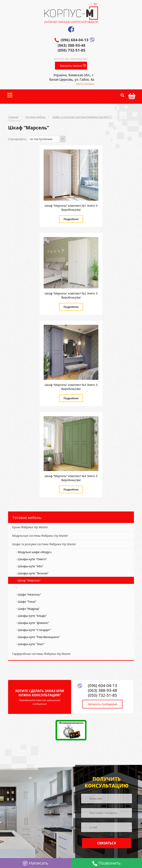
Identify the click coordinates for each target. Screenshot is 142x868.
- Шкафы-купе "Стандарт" (33, 630)
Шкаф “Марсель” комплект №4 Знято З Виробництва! (71, 478)
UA (90, 4)
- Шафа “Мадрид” (28, 609)
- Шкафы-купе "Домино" (33, 623)
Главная (13, 117)
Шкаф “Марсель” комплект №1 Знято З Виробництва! (71, 208)
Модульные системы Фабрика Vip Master (40, 536)
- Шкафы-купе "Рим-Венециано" (38, 637)
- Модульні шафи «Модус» (34, 552)
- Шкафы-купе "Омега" (31, 559)
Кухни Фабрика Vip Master (30, 527)
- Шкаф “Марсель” (28, 580)
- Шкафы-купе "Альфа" (31, 616)
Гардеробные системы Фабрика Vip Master (41, 654)
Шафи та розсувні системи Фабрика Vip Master (82, 117)
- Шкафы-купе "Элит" (30, 644)
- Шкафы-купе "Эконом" (32, 573)
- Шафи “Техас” (26, 602)
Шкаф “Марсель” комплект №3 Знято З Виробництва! (71, 387)
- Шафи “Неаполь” (28, 594)
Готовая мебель (35, 117)
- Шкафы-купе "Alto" (30, 566)
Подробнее (71, 219)
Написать (35, 863)
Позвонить (107, 863)
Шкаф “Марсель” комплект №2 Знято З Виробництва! (71, 295)
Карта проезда (85, 84)
